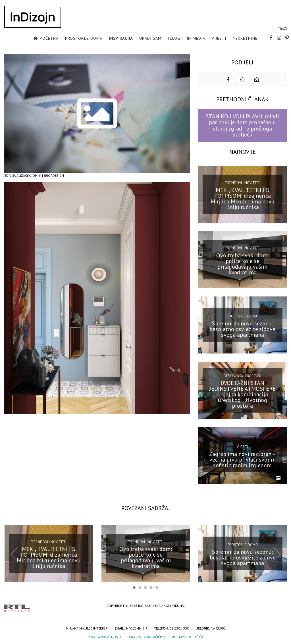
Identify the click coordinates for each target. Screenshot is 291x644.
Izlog (174, 39)
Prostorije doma (84, 39)
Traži (282, 29)
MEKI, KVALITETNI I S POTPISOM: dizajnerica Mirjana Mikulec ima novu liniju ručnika (243, 198)
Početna (49, 39)
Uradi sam (150, 39)
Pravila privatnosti (104, 636)
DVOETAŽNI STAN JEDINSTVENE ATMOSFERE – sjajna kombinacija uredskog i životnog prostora (243, 394)
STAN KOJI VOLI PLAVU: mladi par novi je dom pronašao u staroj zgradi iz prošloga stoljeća (242, 125)
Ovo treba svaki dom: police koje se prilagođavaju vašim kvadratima (243, 263)
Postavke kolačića (188, 636)
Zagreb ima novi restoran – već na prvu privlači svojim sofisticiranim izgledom (242, 459)
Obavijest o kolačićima (146, 636)
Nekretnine (245, 39)
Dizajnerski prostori (242, 375)
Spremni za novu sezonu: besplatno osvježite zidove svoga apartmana (242, 329)
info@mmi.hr (136, 628)
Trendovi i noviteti (243, 182)
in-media (196, 39)
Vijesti (219, 39)
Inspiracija (121, 39)
